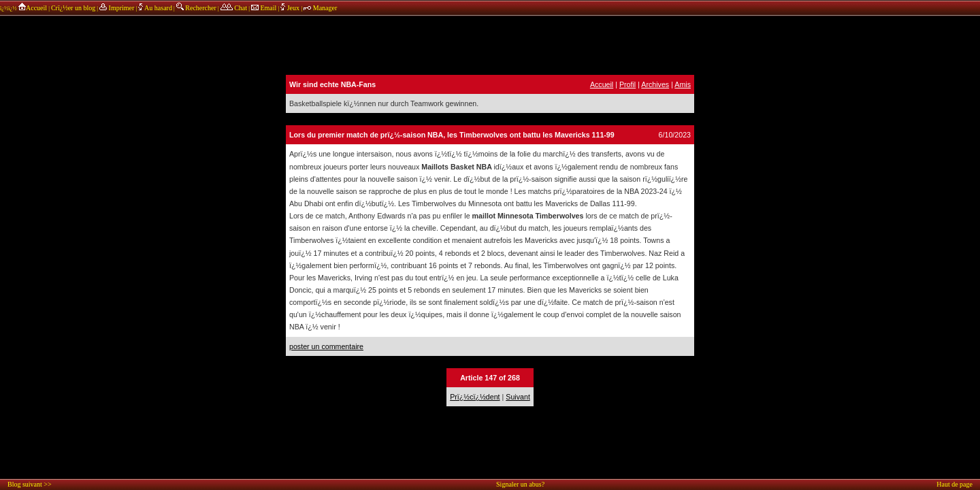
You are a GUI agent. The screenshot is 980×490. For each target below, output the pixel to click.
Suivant (518, 397)
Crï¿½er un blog (73, 8)
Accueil (32, 8)
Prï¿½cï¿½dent (475, 397)
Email (264, 8)
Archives (655, 84)
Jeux (291, 8)
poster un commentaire (326, 346)
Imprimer (117, 8)
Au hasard (155, 8)
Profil (627, 84)
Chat (234, 8)
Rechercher (196, 8)
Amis (683, 84)
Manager (320, 8)
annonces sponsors (490, 44)
